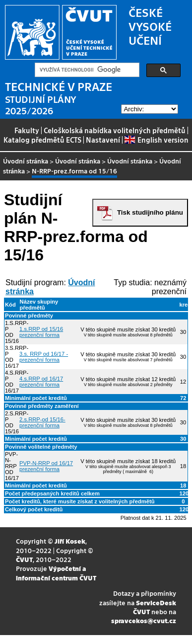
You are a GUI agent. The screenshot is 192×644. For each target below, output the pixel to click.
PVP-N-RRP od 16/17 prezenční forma (46, 466)
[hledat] (86, 70)
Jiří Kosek (70, 541)
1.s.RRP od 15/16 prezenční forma (41, 332)
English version (156, 140)
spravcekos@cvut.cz (144, 620)
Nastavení (103, 140)
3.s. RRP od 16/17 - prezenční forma (44, 357)
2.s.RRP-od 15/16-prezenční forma (42, 422)
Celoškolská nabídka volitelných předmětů (115, 130)
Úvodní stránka (26, 161)
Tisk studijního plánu (150, 212)
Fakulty (27, 130)
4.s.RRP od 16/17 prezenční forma (41, 382)
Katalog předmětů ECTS (42, 140)
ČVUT (24, 559)
